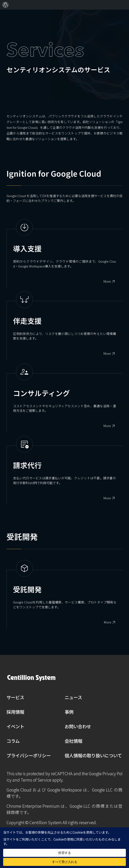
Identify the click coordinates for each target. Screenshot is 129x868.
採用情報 (15, 712)
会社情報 (73, 741)
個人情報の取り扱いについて (93, 755)
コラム (13, 741)
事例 (69, 712)
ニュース (73, 697)
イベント (15, 726)
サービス (15, 697)
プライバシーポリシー (29, 755)
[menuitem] (5, 5)
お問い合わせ (78, 726)
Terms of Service (36, 780)
